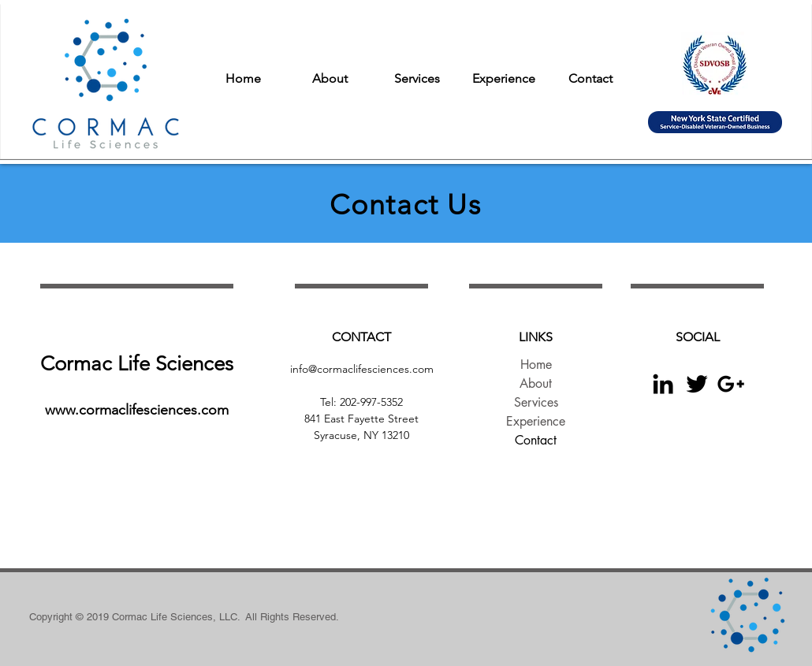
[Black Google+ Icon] (731, 384)
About (536, 383)
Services (536, 402)
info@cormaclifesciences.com (362, 369)
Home (536, 365)
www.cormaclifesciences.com (137, 410)
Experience (536, 421)
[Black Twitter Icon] (697, 384)
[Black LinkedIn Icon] (663, 384)
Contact (536, 440)
